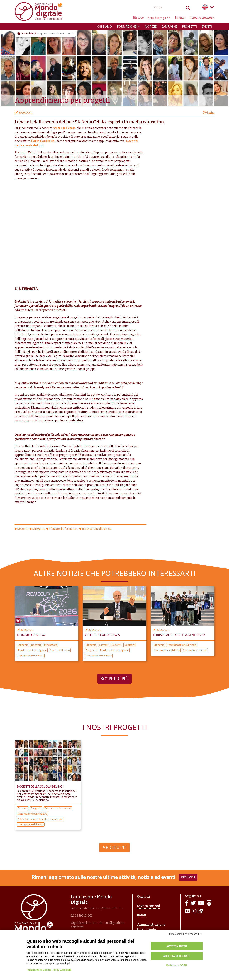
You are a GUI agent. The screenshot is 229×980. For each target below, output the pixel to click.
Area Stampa (157, 18)
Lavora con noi (148, 906)
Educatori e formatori (63, 529)
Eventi (207, 26)
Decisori (129, 645)
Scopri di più (114, 679)
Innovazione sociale (195, 650)
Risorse (138, 18)
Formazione (127, 26)
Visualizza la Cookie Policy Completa (49, 970)
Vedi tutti (114, 848)
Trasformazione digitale (32, 650)
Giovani (104, 645)
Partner (180, 18)
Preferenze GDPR (177, 965)
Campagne (169, 26)
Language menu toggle (212, 7)
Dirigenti (38, 529)
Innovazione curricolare (32, 814)
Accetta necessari (177, 956)
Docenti (22, 529)
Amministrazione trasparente (151, 927)
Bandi (142, 915)
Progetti (189, 26)
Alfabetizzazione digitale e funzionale (40, 819)
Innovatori (50, 645)
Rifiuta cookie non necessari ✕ (185, 934)
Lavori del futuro (60, 650)
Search (188, 9)
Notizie (151, 26)
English (205, 7)
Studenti (23, 645)
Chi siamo (104, 26)
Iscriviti (188, 877)
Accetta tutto (177, 946)
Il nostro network (202, 18)
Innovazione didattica (97, 529)
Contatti (144, 897)
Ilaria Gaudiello (43, 141)
